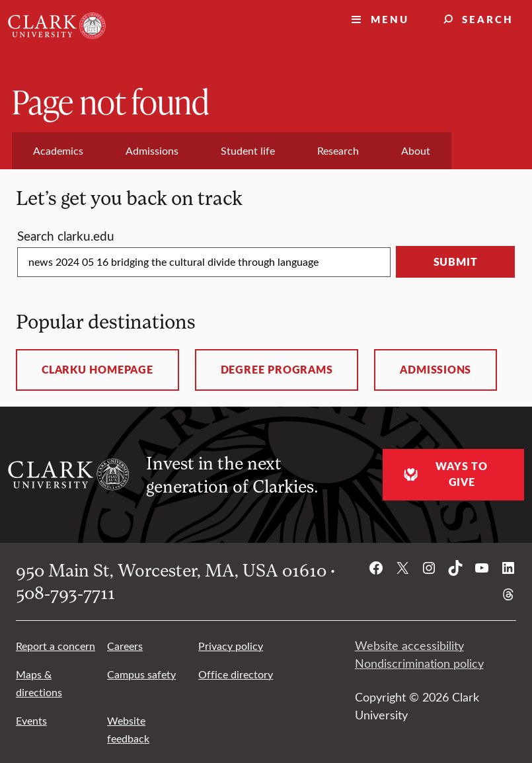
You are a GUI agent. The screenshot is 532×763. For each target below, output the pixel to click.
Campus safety (141, 674)
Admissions (436, 370)
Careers (125, 646)
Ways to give (444, 474)
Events (31, 720)
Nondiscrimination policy (419, 663)
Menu (390, 19)
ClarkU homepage (97, 370)
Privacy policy (231, 646)
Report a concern (56, 646)
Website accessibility (409, 645)
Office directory (236, 674)
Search (488, 19)
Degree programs (277, 370)
